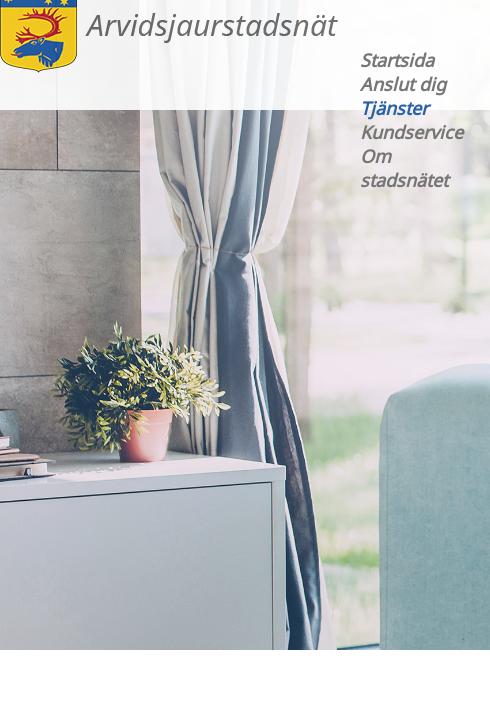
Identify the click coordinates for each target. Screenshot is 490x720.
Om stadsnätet (404, 168)
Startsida (397, 60)
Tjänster (394, 108)
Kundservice (411, 132)
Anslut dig (403, 84)
